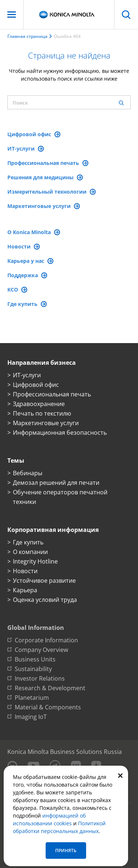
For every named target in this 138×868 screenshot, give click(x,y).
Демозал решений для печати (56, 483)
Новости (24, 246)
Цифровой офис (34, 134)
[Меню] (12, 15)
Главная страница (27, 36)
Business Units (35, 659)
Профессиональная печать (48, 163)
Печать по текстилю (42, 413)
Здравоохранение (39, 404)
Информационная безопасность (60, 433)
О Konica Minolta (34, 232)
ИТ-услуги (26, 149)
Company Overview (41, 650)
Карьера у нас (30, 261)
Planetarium (32, 698)
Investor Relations (40, 678)
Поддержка (27, 275)
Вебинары (28, 473)
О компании (30, 552)
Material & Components (48, 707)
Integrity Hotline (35, 561)
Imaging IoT (31, 717)
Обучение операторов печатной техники (60, 497)
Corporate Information (46, 640)
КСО (17, 290)
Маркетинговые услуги (44, 206)
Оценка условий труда (45, 600)
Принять (66, 851)
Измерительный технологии (52, 192)
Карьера (25, 590)
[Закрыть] (120, 775)
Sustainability (33, 669)
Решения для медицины (45, 177)
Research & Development (50, 688)
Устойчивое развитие (44, 581)
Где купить (27, 304)
